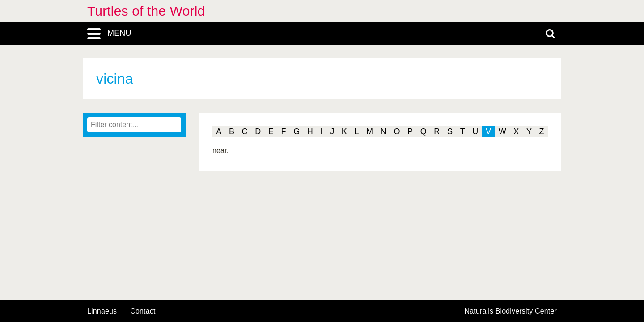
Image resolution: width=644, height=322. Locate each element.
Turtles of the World (146, 11)
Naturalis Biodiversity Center (511, 311)
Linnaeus (102, 311)
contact (143, 311)
